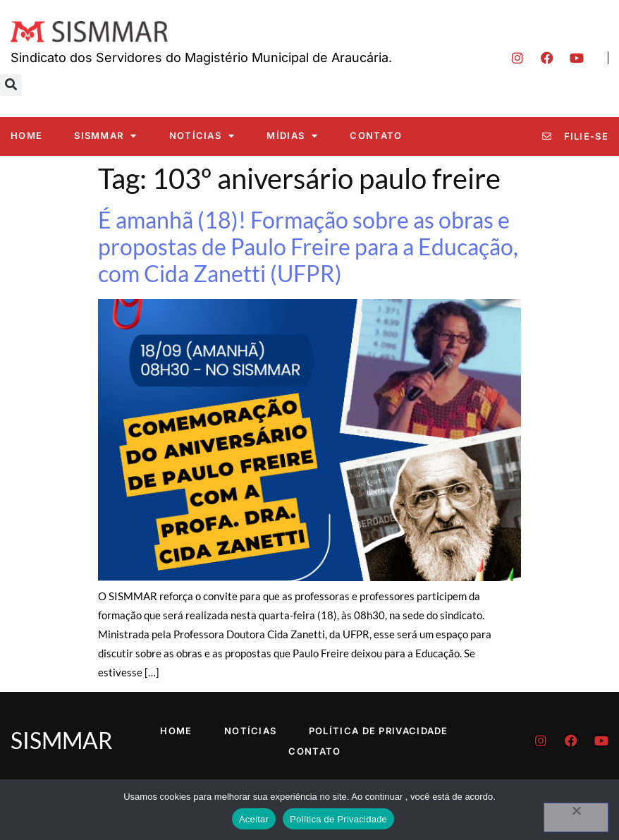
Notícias (202, 136)
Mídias (292, 136)
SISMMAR (105, 136)
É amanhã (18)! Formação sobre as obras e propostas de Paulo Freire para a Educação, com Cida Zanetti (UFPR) (308, 247)
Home (26, 135)
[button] (11, 85)
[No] (576, 817)
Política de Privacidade (379, 731)
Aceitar (254, 819)
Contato (376, 135)
